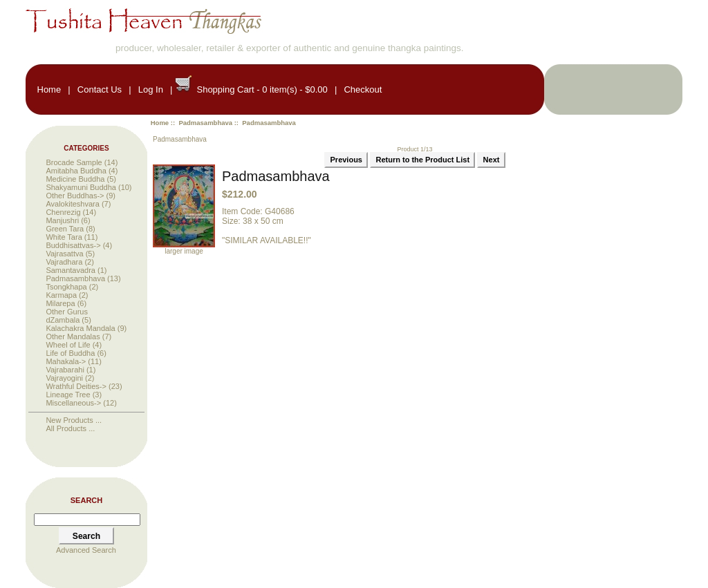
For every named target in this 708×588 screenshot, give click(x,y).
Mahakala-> (66, 361)
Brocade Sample (74, 162)
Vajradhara (64, 262)
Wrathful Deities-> (76, 386)
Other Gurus (67, 312)
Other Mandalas (73, 336)
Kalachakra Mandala (80, 328)
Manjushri (62, 220)
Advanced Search (86, 550)
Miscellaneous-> (73, 403)
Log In (151, 89)
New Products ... (74, 420)
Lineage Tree (68, 395)
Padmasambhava (205, 123)
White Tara (64, 237)
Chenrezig (63, 212)
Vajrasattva (64, 254)
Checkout (363, 89)
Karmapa (61, 295)
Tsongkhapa (66, 287)
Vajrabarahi (65, 370)
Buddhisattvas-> (73, 245)
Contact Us (100, 89)
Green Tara (65, 229)
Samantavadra (71, 270)
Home (49, 89)
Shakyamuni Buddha (81, 187)
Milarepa (60, 303)
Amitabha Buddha (76, 171)
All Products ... (70, 428)
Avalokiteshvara (72, 204)
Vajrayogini (64, 378)
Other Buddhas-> (75, 196)
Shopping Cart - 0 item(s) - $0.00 (262, 89)
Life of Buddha (70, 353)
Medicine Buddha (75, 179)
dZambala (63, 320)
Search (86, 500)
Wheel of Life (68, 345)
